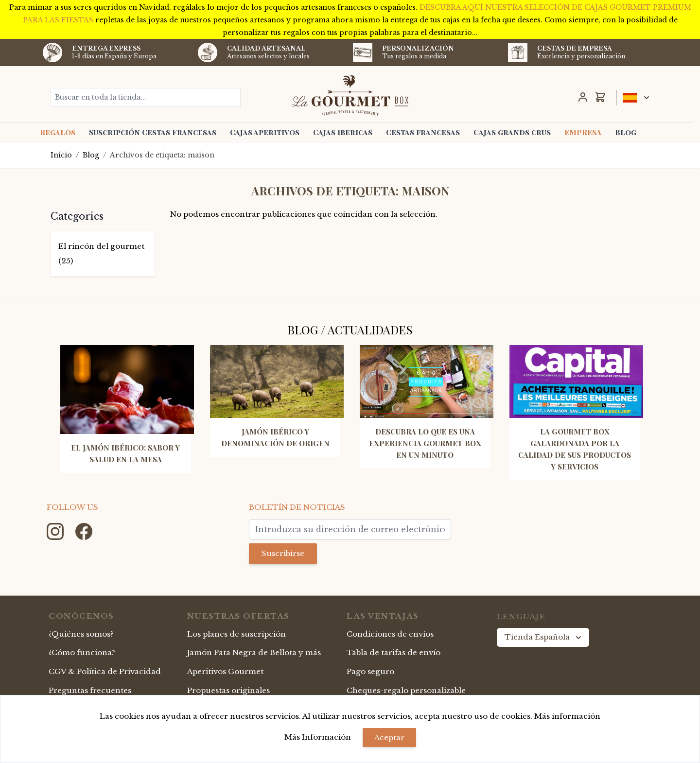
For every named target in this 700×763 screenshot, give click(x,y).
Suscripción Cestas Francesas (153, 132)
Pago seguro (370, 671)
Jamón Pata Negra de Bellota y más (254, 652)
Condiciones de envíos (390, 634)
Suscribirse (283, 553)
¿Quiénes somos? (81, 634)
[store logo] (350, 95)
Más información (567, 716)
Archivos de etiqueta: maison (162, 155)
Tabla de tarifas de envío (394, 652)
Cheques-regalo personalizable (406, 690)
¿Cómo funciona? (82, 652)
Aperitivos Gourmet (225, 671)
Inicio (61, 155)
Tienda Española (544, 637)
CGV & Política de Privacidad (105, 671)
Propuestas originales (228, 690)
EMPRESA (583, 132)
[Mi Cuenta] (583, 97)
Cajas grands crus (512, 132)
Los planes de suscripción (236, 634)
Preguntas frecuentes (90, 690)
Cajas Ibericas (343, 132)
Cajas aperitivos (265, 132)
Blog (626, 132)
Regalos (58, 132)
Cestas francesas (423, 132)
